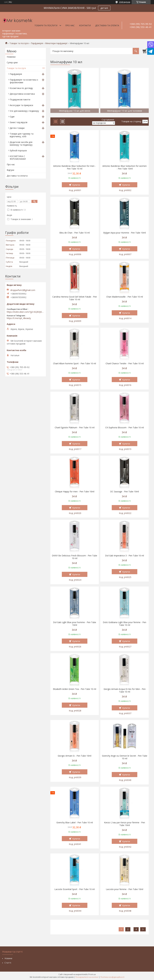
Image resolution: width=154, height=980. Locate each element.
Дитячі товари (17, 128)
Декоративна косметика (22, 94)
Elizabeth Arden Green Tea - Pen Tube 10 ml (75, 689)
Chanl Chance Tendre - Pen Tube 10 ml (125, 364)
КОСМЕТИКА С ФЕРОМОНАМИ (18, 158)
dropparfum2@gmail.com (23, 290)
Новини (8, 958)
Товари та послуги (46, 25)
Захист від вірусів (19, 122)
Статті (8, 963)
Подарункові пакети (20, 99)
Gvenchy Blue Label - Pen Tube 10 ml (75, 823)
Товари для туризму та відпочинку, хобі (22, 135)
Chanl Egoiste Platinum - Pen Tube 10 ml (75, 428)
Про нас (70, 25)
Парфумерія (37, 43)
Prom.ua (92, 974)
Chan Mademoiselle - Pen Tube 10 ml (125, 297)
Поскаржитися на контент (87, 977)
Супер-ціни (12, 62)
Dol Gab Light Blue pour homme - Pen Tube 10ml (75, 624)
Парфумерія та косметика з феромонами (24, 81)
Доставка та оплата (107, 25)
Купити (76, 185)
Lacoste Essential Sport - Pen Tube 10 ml (75, 889)
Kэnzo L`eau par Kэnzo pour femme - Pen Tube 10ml (125, 824)
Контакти (85, 25)
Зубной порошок (18, 150)
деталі (104, 8)
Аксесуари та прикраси (21, 105)
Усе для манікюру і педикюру (24, 111)
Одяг (12, 117)
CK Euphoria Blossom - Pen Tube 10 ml (125, 428)
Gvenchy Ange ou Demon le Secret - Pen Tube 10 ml (125, 757)
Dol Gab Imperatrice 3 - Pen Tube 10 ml (125, 556)
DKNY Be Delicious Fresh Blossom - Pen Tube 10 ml (75, 557)
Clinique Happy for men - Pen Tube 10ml (75, 492)
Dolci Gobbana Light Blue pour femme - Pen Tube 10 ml (125, 624)
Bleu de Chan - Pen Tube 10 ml (75, 233)
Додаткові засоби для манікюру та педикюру (21, 143)
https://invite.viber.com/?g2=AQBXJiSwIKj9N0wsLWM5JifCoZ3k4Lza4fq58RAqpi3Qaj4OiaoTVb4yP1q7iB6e (26, 312)
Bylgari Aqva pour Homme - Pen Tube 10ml (125, 233)
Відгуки (10, 170)
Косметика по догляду (21, 88)
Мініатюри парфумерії (56, 43)
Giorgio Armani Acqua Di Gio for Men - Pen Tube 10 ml (125, 690)
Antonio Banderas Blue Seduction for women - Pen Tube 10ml (125, 167)
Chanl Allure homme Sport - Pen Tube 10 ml (75, 364)
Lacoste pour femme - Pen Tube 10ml (125, 889)
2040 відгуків (125, 2)
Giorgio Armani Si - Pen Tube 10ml (75, 756)
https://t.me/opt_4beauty (19, 318)
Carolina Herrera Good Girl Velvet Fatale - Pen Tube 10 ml (75, 298)
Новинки (11, 57)
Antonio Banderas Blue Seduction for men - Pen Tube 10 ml (75, 167)
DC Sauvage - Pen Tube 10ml (125, 492)
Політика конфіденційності (112, 977)
